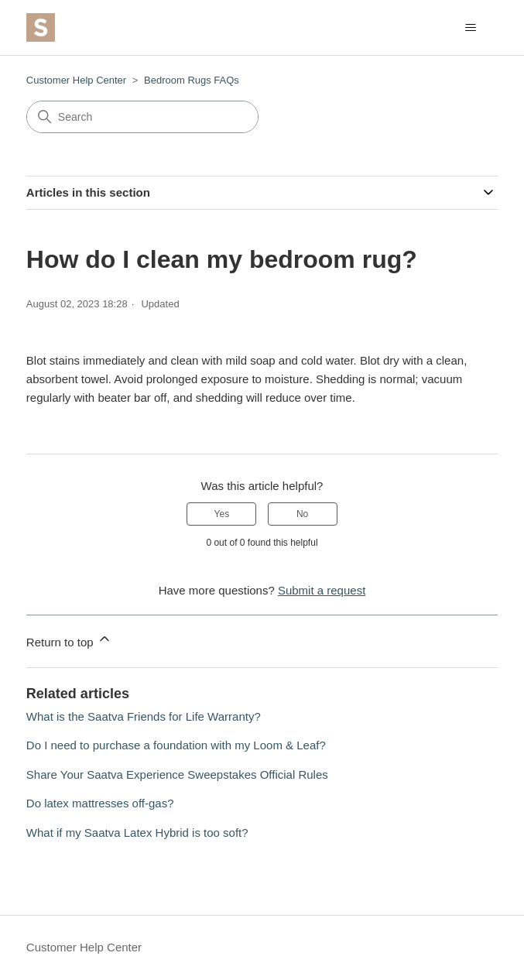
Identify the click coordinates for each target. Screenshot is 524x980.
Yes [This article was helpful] (222, 514)
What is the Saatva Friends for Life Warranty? (144, 716)
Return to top (69, 640)
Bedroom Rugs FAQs (192, 80)
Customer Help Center (76, 80)
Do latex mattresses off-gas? (100, 803)
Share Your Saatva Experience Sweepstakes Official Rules (177, 774)
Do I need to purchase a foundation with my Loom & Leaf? (176, 745)
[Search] (142, 117)
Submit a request (322, 590)
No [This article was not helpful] (302, 514)
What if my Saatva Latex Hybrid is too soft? (137, 833)
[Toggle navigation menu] (470, 28)
